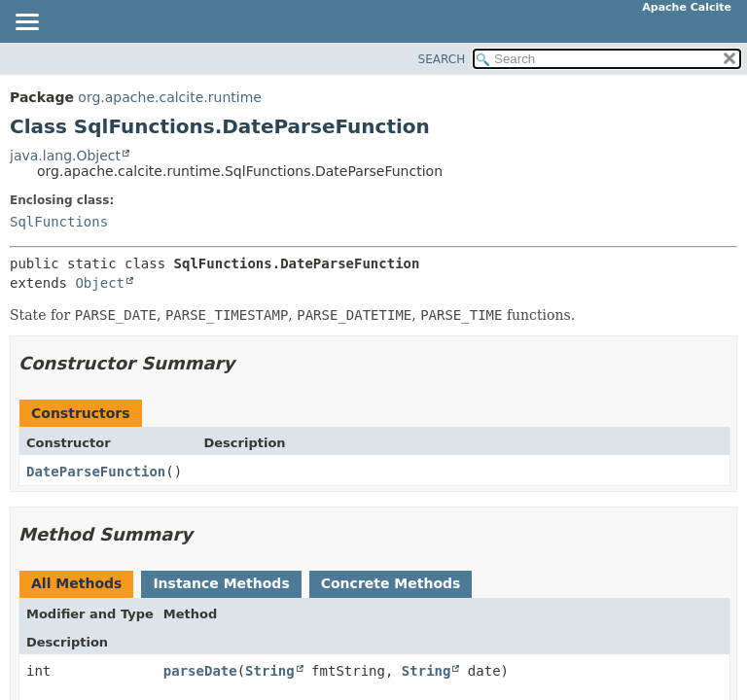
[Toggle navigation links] (26, 23)
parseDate (200, 671)
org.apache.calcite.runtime (170, 97)
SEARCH (442, 59)
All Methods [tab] (76, 583)
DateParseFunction (96, 472)
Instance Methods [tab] (221, 583)
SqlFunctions (59, 222)
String (270, 671)
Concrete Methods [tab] (391, 583)
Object (100, 283)
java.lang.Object (65, 156)
